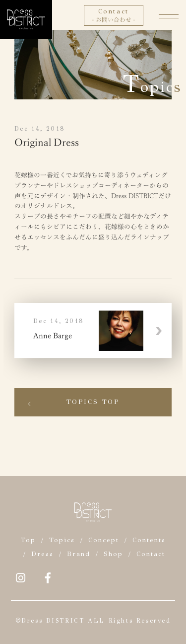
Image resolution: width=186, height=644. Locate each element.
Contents (149, 540)
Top (28, 540)
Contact (151, 554)
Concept (104, 540)
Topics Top (93, 402)
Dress (42, 554)
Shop (113, 554)
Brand (79, 554)
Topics (62, 540)
